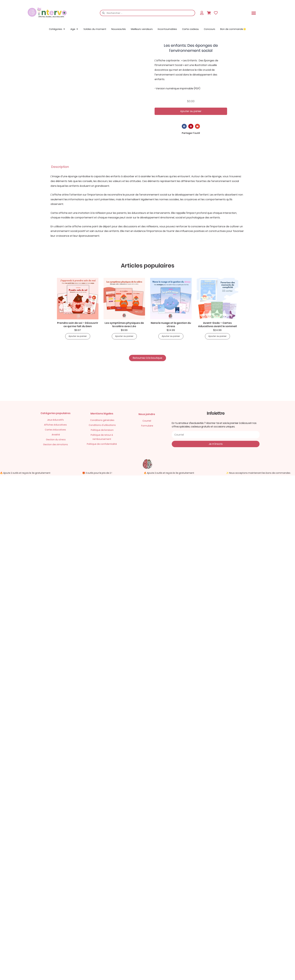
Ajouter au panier (191, 111)
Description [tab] (60, 167)
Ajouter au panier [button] (78, 336)
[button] (254, 13)
